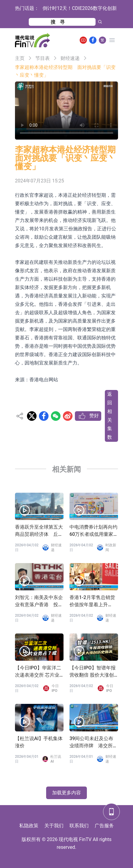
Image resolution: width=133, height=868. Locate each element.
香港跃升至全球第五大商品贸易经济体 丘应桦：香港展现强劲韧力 (39, 531)
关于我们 (54, 826)
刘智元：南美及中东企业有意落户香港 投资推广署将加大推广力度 (39, 601)
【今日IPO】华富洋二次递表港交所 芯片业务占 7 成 (38, 672)
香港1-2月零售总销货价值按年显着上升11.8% (92, 601)
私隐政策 (29, 826)
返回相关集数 (110, 416)
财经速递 (70, 58)
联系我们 (79, 826)
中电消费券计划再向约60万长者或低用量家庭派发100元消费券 (93, 531)
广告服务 (104, 826)
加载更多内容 (66, 793)
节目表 (43, 58)
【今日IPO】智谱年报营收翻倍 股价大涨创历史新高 (93, 672)
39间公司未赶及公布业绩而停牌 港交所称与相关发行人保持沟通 (93, 743)
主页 (20, 58)
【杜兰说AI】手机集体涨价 (39, 742)
